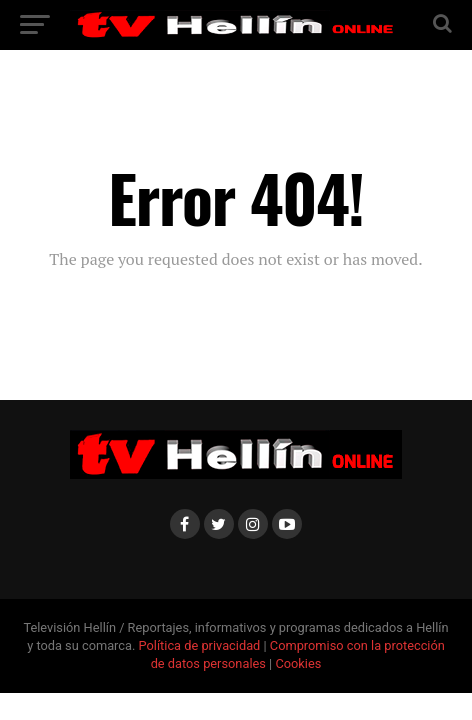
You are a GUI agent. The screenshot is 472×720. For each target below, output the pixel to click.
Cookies (298, 663)
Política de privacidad (201, 645)
